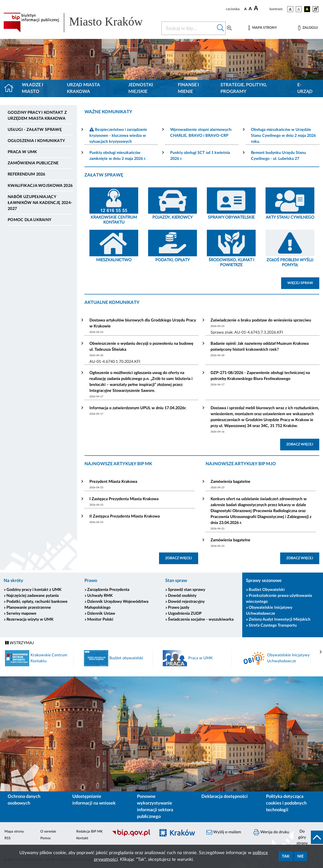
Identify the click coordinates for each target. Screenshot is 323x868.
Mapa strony (14, 832)
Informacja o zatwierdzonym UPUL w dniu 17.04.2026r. (138, 408)
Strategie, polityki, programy (244, 88)
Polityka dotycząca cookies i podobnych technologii (286, 803)
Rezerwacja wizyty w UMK (30, 619)
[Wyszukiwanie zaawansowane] (229, 28)
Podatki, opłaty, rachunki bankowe (37, 602)
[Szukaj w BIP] (189, 28)
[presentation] (321, 652)
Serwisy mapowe (21, 613)
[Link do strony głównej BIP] (80, 23)
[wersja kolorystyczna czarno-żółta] (307, 9)
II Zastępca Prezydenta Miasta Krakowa (125, 516)
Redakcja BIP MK (89, 832)
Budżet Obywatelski (267, 590)
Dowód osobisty (182, 596)
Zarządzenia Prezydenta (108, 590)
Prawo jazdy (179, 608)
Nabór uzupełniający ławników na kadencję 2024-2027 (40, 203)
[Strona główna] (11, 88)
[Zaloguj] (308, 28)
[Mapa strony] (263, 28)
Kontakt (82, 838)
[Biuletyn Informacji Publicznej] (131, 836)
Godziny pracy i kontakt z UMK (34, 590)
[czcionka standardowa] (245, 9)
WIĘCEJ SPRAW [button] (303, 283)
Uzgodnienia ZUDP (185, 613)
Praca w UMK (22, 152)
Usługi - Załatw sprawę (35, 130)
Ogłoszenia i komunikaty (36, 141)
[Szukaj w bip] (221, 28)
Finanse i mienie (188, 88)
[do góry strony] (308, 837)
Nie (300, 856)
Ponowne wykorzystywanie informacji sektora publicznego (155, 807)
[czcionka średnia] (250, 9)
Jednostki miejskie (141, 88)
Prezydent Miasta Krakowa (113, 482)
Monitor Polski (100, 619)
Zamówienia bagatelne (230, 482)
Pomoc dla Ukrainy (29, 220)
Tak (286, 856)
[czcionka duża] (261, 8)
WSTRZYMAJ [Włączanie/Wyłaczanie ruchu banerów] (20, 643)
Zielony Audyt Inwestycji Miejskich (280, 619)
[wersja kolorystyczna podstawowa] (290, 9)
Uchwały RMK (100, 596)
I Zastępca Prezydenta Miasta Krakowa (124, 499)
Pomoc (46, 838)
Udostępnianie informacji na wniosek (94, 800)
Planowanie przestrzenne (29, 608)
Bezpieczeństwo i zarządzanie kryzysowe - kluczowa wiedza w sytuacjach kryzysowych (118, 136)
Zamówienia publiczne (33, 163)
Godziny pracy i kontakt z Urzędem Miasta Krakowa (37, 116)
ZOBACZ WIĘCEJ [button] (303, 444)
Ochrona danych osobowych (24, 800)
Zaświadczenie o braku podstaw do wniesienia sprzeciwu (261, 320)
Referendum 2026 (27, 174)
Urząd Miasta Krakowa (83, 88)
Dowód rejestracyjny (186, 602)
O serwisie (48, 832)
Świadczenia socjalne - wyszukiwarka (201, 619)
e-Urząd (305, 88)
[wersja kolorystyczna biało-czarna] (299, 9)
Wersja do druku (271, 832)
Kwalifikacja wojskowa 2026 (40, 186)
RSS (8, 838)
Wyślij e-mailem (224, 832)
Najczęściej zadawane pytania (33, 596)
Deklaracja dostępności (225, 797)
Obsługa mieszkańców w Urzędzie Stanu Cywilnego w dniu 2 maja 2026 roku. (283, 136)
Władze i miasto (32, 88)
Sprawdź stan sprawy (187, 590)
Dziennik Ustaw (101, 613)
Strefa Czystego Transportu (273, 625)
